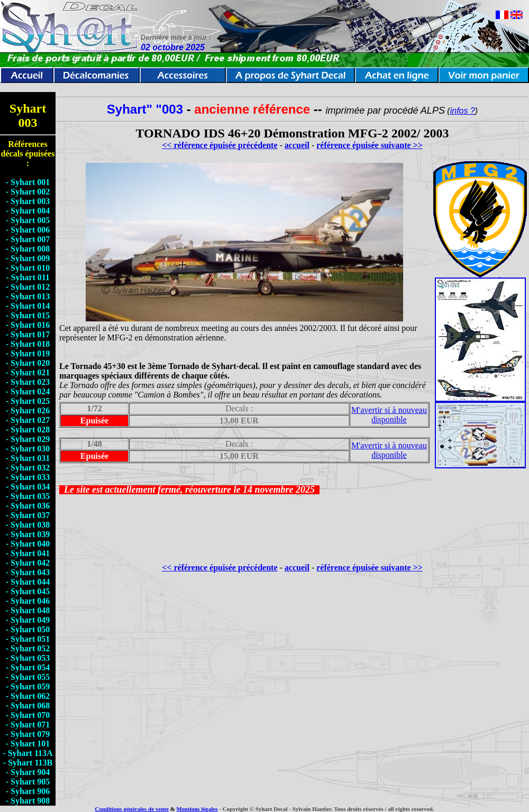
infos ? (463, 111)
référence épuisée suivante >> (370, 145)
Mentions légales (197, 809)
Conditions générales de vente (132, 809)
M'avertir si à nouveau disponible (389, 415)
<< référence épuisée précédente (220, 145)
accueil (297, 145)
